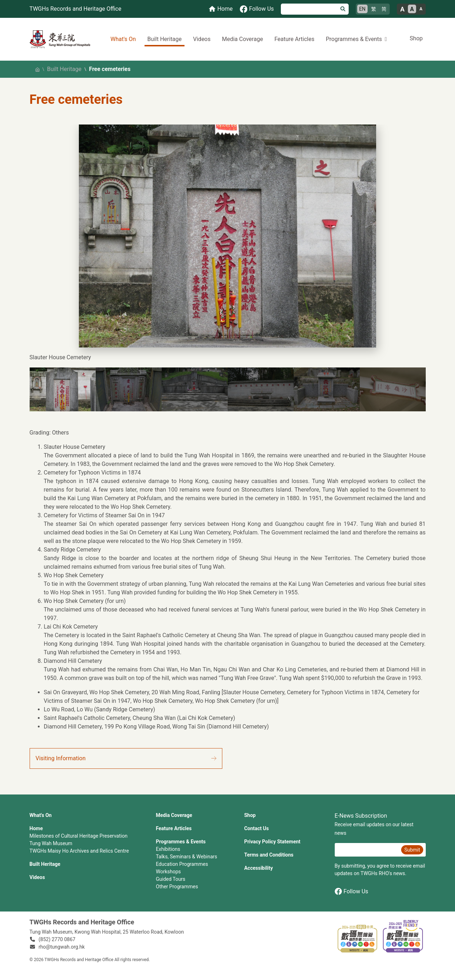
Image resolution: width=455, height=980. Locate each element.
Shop (416, 38)
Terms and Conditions (269, 855)
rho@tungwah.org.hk (62, 947)
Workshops (168, 872)
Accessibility (258, 868)
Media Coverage (242, 39)
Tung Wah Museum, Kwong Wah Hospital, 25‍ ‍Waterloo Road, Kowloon (107, 932)
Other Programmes (177, 887)
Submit (412, 850)
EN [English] (362, 9)
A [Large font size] (402, 9)
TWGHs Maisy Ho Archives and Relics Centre (79, 851)
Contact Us (256, 828)
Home (36, 828)
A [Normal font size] (412, 9)
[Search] (309, 9)
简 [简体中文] (384, 9)
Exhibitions (168, 849)
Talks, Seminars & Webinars (187, 857)
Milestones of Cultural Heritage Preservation (79, 836)
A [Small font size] (421, 9)
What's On (123, 39)
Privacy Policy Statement (272, 842)
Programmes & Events (181, 842)
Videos (202, 39)
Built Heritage (165, 39)
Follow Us (352, 891)
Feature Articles (294, 39)
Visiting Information (61, 758)
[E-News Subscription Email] (367, 850)
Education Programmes (182, 864)
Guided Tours (171, 879)
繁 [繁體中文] (374, 9)
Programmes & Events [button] (354, 39)
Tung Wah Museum (51, 843)
